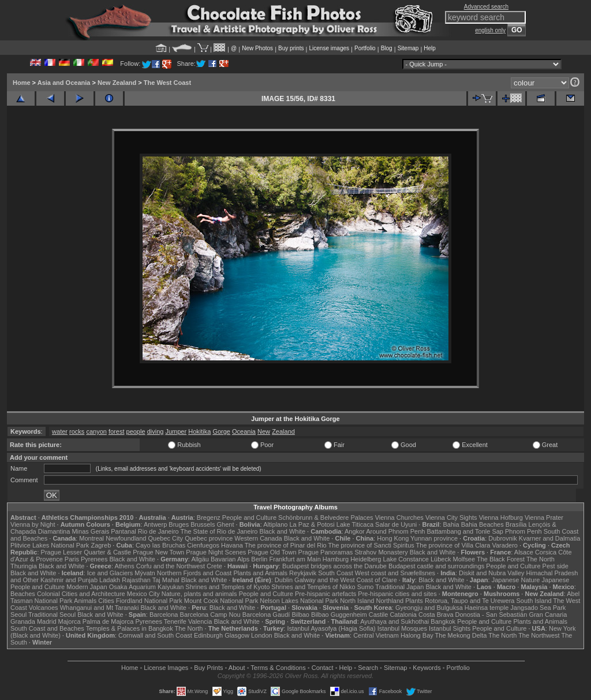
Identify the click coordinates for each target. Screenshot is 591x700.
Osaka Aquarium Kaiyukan (147, 587)
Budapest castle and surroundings (436, 566)
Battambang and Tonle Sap (465, 531)
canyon (96, 431)
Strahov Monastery (381, 552)
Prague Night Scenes (216, 552)
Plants (414, 601)
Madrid (47, 621)
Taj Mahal (166, 580)
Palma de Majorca (108, 621)
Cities (106, 601)
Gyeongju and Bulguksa (429, 608)
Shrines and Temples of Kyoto (227, 587)
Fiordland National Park (149, 601)
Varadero (504, 545)
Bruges (179, 524)
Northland (390, 601)
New (264, 431)
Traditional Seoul (52, 615)
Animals (85, 601)
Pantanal (123, 531)
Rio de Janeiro (158, 531)
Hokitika (199, 431)
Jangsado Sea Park (538, 608)
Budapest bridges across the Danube (334, 566)
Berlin (259, 559)
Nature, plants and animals (199, 594)
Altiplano (275, 524)
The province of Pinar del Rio (286, 545)
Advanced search (486, 7)
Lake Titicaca (355, 524)
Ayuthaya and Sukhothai (394, 621)
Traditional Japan (399, 587)
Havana (232, 545)
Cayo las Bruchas (160, 545)
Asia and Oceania (64, 83)
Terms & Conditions (278, 668)
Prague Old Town (272, 552)
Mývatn (145, 573)
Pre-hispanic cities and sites (397, 594)
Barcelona (164, 615)
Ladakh (110, 580)
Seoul (18, 615)
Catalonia (403, 615)
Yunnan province (434, 538)
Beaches (23, 594)
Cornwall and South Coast (155, 635)
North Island (357, 601)
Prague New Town (158, 552)
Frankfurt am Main (295, 559)
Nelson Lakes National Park (299, 601)
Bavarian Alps (230, 559)
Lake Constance (406, 559)
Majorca (70, 621)
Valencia (200, 621)
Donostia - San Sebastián (491, 615)
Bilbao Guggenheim (339, 615)
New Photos (257, 48)
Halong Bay (417, 635)
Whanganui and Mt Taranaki (100, 608)
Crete (214, 566)
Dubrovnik (503, 538)
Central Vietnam (376, 635)
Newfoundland (126, 538)
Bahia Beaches (482, 524)
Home (22, 83)
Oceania (244, 431)
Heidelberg (366, 559)
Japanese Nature (516, 580)
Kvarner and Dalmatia (549, 538)
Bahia (451, 524)
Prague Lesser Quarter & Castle (86, 552)
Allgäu (200, 559)
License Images (166, 668)
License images (329, 48)
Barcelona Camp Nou (210, 615)
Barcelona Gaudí (266, 615)
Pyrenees (94, 559)
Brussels (203, 524)
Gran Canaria (548, 615)
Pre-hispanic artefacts (326, 594)
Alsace (524, 552)
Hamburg (336, 559)
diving (156, 431)
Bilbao (300, 615)
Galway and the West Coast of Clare (346, 580)
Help (430, 48)
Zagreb (101, 545)
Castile (379, 615)
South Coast (336, 573)
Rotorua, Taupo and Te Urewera (470, 601)
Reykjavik (303, 573)
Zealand (283, 431)
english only (490, 30)
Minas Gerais (90, 531)
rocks (77, 431)
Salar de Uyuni (396, 524)
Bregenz (209, 517)
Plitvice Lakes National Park (50, 545)
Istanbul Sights (450, 628)
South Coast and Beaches (47, 628)
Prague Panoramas (326, 552)
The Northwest (539, 635)
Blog (387, 48)
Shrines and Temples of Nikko (313, 587)
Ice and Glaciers (110, 573)
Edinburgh (208, 635)
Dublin (284, 580)
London (262, 635)
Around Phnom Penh (395, 531)
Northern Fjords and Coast (194, 573)
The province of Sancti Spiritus (371, 545)
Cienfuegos (203, 545)
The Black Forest (501, 559)
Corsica (546, 552)
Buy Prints (208, 668)
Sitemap (408, 48)
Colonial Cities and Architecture (81, 594)
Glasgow (237, 635)
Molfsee (464, 559)
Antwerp (155, 524)
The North (540, 559)
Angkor (355, 531)
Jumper (176, 431)
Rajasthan (136, 580)
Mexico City (143, 594)
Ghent (226, 524)
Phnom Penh (523, 531)
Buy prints (291, 48)
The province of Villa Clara (453, 545)
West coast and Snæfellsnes (395, 573)
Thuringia (24, 566)
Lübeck (441, 559)
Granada (23, 621)
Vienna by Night (33, 524)
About (237, 668)
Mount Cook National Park (221, 601)
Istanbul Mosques (402, 628)
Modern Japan (87, 587)
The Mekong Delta (461, 635)
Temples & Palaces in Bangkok (130, 628)
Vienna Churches (399, 517)
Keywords (427, 668)
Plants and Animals (260, 573)
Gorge (221, 431)
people (136, 431)
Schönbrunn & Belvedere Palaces (326, 517)
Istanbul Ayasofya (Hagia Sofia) (331, 628)
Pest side (556, 566)
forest (117, 431)
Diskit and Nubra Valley (492, 573)
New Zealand (117, 83)
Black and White (283, 531)
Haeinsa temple (487, 608)
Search (368, 668)
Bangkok (443, 621)
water (60, 431)
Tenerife (175, 621)
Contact (323, 668)
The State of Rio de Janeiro (219, 531)
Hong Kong (393, 538)
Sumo (366, 587)
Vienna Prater (544, 517)
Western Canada (258, 538)
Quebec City (166, 538)
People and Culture (249, 517)
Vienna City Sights (451, 517)
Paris (72, 559)
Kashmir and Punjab (69, 580)
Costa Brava (436, 615)
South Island (534, 601)
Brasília (516, 524)
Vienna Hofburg (501, 517)
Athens (124, 566)
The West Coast (167, 83)
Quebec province (209, 538)
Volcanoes (44, 608)
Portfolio (365, 48)
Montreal (91, 538)
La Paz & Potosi (312, 524)
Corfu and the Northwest (171, 566)
